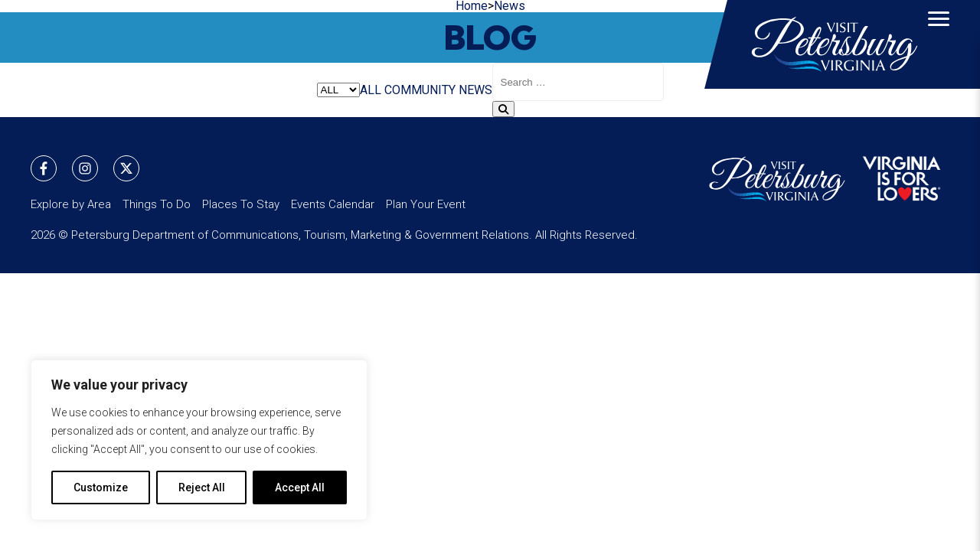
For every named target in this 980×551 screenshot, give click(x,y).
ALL (371, 90)
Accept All (300, 487)
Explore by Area (71, 204)
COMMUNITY (420, 90)
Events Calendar (333, 204)
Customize (101, 487)
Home (472, 6)
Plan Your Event (426, 204)
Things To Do (157, 204)
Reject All (202, 487)
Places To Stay (241, 204)
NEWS (475, 90)
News (510, 6)
